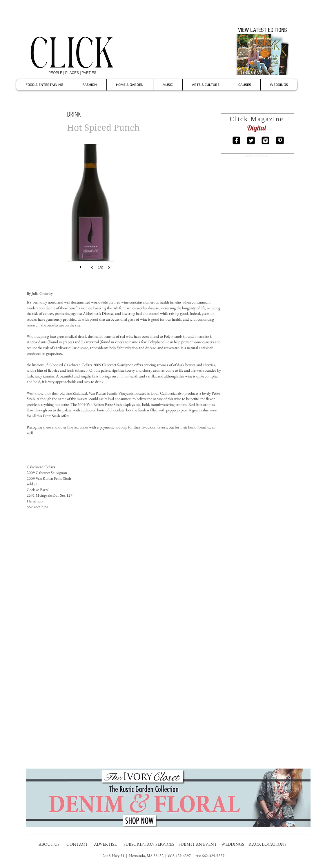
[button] (90, 213)
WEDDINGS (234, 844)
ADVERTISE (106, 844)
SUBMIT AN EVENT (198, 844)
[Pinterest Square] (280, 140)
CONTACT (78, 844)
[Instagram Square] (265, 140)
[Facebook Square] (236, 140)
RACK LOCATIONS (268, 844)
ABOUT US (49, 844)
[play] (81, 266)
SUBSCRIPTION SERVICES (149, 844)
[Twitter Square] (251, 140)
